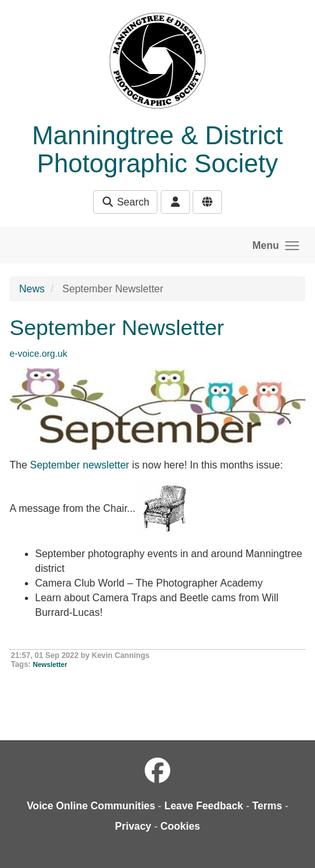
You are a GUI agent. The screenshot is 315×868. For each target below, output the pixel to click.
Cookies (180, 826)
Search (125, 202)
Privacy (133, 826)
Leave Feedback (204, 806)
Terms (267, 806)
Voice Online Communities (91, 806)
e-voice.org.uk (38, 354)
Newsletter (50, 664)
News (32, 289)
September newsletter (80, 465)
